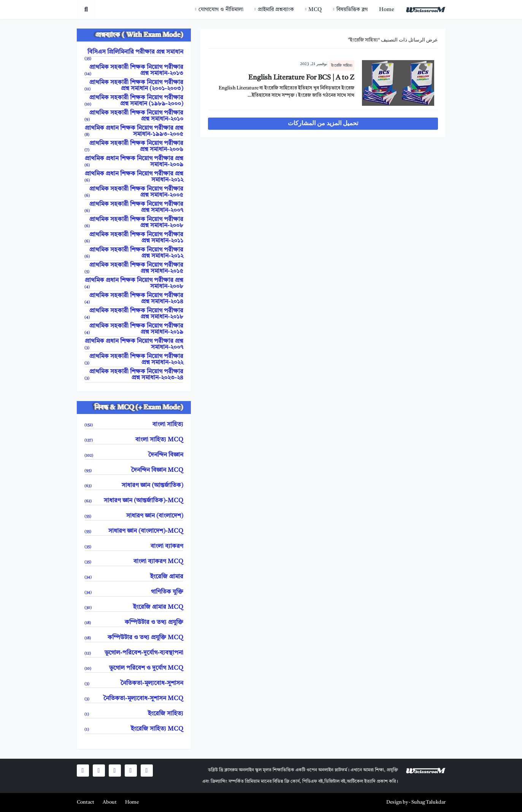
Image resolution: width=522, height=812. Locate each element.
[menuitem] (387, 10)
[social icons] (147, 771)
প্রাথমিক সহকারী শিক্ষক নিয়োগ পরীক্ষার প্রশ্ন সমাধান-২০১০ (134, 116)
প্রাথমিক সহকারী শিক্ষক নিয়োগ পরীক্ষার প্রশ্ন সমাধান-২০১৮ (134, 314)
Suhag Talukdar (428, 802)
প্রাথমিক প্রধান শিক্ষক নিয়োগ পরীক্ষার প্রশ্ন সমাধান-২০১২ (134, 177)
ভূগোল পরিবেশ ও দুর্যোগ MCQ (134, 668)
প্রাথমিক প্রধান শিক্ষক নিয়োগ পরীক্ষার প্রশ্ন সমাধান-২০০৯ (134, 162)
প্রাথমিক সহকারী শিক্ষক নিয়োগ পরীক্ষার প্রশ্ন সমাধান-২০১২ (134, 253)
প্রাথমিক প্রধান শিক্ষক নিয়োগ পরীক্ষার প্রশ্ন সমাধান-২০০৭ (134, 345)
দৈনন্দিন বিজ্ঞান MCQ (134, 470)
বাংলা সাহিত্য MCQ (134, 440)
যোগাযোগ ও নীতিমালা (221, 10)
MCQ (315, 10)
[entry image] (398, 83)
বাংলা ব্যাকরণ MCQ (134, 562)
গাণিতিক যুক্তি (134, 592)
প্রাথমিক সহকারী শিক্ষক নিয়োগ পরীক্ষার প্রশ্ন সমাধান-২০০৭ (134, 208)
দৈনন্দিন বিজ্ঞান (134, 455)
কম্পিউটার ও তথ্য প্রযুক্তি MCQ (134, 638)
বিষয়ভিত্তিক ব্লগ (352, 10)
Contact (86, 802)
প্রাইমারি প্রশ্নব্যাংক (276, 10)
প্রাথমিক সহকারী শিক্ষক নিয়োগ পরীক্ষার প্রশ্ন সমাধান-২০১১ (134, 238)
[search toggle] (86, 10)
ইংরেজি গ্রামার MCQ (134, 607)
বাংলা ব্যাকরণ (134, 547)
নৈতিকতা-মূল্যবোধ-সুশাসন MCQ (134, 699)
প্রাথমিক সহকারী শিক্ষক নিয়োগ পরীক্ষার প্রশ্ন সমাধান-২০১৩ (134, 71)
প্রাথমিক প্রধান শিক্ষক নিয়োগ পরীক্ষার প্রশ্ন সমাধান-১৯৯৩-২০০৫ (134, 131)
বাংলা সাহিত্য (134, 425)
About (110, 802)
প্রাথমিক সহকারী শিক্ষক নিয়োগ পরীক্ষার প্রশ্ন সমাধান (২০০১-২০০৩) (134, 86)
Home (387, 10)
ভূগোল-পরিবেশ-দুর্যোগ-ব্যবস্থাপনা (134, 653)
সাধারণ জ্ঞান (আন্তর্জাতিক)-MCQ (134, 501)
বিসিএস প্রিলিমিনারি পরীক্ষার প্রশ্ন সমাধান (134, 53)
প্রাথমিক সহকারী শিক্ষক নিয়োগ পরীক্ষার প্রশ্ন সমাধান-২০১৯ (134, 329)
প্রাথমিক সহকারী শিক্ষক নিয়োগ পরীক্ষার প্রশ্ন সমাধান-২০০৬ (134, 147)
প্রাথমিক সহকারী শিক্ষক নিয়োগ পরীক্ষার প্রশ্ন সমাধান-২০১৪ (134, 299)
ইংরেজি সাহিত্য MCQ (134, 729)
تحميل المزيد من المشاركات (323, 124)
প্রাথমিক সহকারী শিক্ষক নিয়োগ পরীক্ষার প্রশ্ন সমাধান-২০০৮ (134, 223)
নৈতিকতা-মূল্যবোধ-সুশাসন (134, 684)
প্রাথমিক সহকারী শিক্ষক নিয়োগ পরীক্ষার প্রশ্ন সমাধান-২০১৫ (134, 268)
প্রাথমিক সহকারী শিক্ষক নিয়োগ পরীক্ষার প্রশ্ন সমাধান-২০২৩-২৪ (134, 375)
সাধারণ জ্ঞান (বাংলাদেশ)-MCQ (134, 531)
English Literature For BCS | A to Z (301, 78)
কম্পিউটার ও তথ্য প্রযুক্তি (134, 623)
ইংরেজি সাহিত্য (342, 65)
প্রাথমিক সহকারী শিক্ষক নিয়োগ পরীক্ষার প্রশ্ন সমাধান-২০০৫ (134, 192)
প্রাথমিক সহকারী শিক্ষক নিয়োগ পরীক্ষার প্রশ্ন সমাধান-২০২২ (134, 360)
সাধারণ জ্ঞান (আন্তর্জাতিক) (134, 486)
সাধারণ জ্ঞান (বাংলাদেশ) (134, 516)
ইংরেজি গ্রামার (134, 577)
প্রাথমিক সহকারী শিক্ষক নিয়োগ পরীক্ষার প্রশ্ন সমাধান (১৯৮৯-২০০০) (134, 101)
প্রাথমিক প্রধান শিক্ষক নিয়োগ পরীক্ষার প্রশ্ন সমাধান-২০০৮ (134, 284)
